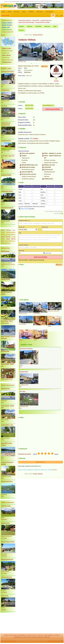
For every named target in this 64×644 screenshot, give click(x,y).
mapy (18, 641)
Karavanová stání (7, 20)
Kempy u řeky (6, 27)
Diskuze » (55, 470)
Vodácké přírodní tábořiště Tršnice (6, 124)
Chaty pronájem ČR (8, 32)
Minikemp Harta (6, 523)
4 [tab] (39, 64)
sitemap (57, 635)
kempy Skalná (38, 35)
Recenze (17, 12)
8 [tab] (50, 64)
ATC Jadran (4, 106)
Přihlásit (31, 12)
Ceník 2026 (38, 26)
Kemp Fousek (5, 596)
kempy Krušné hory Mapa (43, 22)
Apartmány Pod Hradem (8, 72)
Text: (20, 233)
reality (29, 640)
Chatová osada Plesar (7, 482)
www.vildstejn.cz (48, 105)
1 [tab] (32, 64)
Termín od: (22, 227)
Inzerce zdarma (6, 55)
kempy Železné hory (8, 230)
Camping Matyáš (5, 279)
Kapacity (21, 26)
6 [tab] (44, 64)
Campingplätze (22, 635)
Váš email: (21, 251)
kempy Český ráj (11, 235)
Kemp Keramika (5, 251)
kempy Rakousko (44, 641)
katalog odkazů (57, 640)
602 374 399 (29, 105)
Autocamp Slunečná (6, 577)
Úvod (3, 12)
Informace (39, 12)
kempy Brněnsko (6, 237)
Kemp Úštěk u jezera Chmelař (7, 444)
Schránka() (49, 12)
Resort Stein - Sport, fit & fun (8, 157)
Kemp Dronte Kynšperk (7, 208)
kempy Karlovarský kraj (25, 20)
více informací (57, 1)
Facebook (29, 635)
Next (62, 53)
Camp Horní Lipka (6, 506)
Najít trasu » (45, 66)
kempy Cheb (36, 20)
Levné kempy (6, 57)
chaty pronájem (27, 641)
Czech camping (13, 635)
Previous (19, 53)
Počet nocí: (45, 227)
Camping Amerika (6, 141)
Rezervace (47, 26)
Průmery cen (6, 53)
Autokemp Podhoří (6, 175)
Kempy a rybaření (7, 23)
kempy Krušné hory (46, 20)
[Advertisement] (8, 623)
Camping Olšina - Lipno (7, 425)
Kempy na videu (7, 48)
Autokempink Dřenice (7, 191)
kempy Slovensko (7, 30)
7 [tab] (47, 64)
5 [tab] (42, 64)
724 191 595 (29, 109)
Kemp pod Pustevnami (7, 559)
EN (62, 15)
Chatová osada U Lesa (7, 379)
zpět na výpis (28, 35)
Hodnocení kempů (7, 51)
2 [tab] (34, 64)
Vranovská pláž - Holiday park (8, 407)
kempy (6, 635)
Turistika (35, 139)
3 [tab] (37, 64)
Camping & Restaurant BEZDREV (7, 463)
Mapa (9, 12)
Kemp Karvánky (5, 351)
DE (57, 15)
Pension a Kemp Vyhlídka (8, 542)
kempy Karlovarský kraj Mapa (26, 22)
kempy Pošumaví (6, 243)
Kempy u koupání (7, 25)
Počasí (24, 12)
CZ (53, 15)
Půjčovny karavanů (7, 60)
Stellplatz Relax (5, 90)
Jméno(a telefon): (24, 245)
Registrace (51, 635)
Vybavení (30, 26)
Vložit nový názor (41, 462)
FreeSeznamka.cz (7, 62)
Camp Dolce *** (5, 308)
